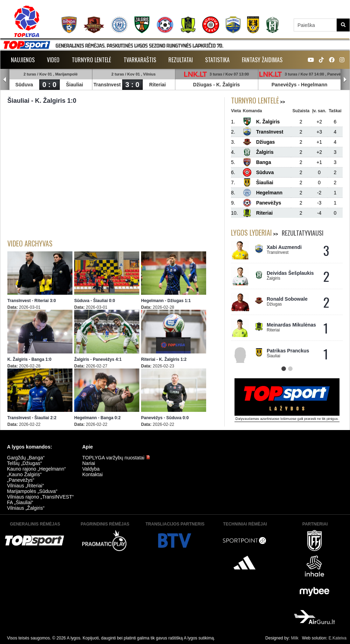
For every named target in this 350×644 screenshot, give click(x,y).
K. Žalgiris (228, 85)
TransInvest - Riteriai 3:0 (32, 301)
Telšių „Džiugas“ (24, 463)
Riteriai (157, 85)
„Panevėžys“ (21, 480)
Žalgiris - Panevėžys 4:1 (98, 359)
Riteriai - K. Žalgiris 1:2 (164, 359)
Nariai (89, 463)
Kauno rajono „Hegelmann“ (36, 469)
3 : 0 (132, 85)
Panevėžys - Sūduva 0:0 (165, 418)
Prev (5, 80)
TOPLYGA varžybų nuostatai (116, 458)
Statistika (217, 60)
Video (53, 60)
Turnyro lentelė (92, 60)
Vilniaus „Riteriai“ (26, 486)
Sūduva (24, 85)
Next (345, 80)
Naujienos (23, 60)
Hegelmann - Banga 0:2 (97, 418)
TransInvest (107, 85)
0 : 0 (49, 85)
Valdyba (91, 469)
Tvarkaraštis (140, 60)
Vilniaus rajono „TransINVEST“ (40, 497)
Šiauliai (74, 85)
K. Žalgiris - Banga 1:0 (29, 359)
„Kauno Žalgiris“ (24, 474)
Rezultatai (181, 60)
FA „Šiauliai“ (20, 502)
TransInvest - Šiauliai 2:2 (32, 418)
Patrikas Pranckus (288, 351)
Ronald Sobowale (287, 299)
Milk (295, 638)
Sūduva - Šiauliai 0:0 (95, 301)
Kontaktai (92, 474)
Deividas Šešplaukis (290, 273)
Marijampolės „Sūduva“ (32, 491)
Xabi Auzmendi (284, 247)
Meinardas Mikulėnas (291, 325)
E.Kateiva (338, 638)
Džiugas (203, 85)
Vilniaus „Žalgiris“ (26, 508)
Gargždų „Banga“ (26, 458)
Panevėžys (284, 85)
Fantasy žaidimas (262, 60)
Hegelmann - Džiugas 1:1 (166, 301)
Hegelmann (314, 85)
